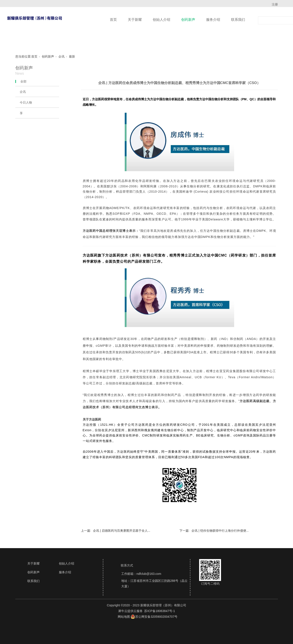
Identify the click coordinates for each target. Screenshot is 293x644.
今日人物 (26, 102)
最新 (72, 57)
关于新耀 (135, 20)
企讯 (61, 57)
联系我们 (238, 20)
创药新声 (188, 20)
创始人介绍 (161, 20)
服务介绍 (213, 20)
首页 (113, 20)
